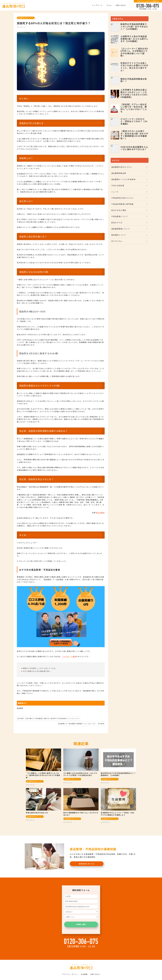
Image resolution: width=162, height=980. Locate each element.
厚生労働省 (100, 513)
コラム (109, 5)
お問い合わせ (121, 5)
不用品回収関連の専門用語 (122, 204)
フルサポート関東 (69, 656)
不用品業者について (120, 216)
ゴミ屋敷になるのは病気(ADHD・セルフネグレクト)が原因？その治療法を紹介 (80, 774)
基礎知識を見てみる (87, 864)
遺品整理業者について (121, 229)
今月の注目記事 (118, 186)
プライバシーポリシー (70, 974)
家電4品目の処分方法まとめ (37, 813)
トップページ (97, 5)
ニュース (115, 192)
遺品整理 (20, 708)
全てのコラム (117, 241)
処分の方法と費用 (119, 210)
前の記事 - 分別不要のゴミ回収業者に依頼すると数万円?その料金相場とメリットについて (48, 718)
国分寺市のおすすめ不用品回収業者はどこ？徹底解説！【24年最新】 (118, 774)
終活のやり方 (117, 223)
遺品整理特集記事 (119, 173)
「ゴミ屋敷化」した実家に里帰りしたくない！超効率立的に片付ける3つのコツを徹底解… (43, 775)
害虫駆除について (119, 235)
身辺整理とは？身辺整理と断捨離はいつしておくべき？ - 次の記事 (81, 724)
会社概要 (84, 974)
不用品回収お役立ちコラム (122, 198)
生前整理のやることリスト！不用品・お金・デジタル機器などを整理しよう (118, 814)
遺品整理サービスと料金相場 (123, 179)
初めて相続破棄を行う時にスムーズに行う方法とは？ (81, 814)
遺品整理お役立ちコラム (26, 18)
